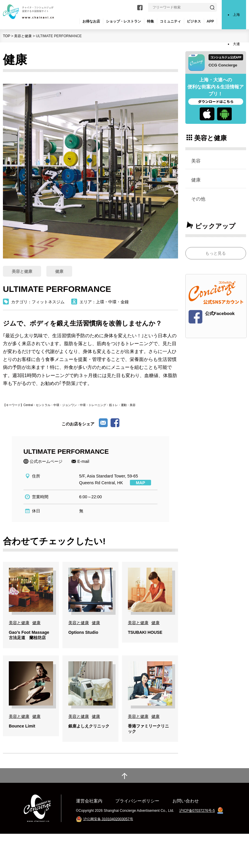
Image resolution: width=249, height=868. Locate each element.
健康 (196, 180)
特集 (150, 21)
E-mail (83, 461)
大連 (236, 44)
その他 (198, 199)
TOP (7, 36)
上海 (236, 15)
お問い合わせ (186, 835)
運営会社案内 (89, 835)
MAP (140, 483)
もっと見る (216, 253)
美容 (196, 161)
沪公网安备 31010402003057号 (108, 853)
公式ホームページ (46, 461)
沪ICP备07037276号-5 (197, 845)
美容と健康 (23, 36)
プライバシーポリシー (137, 835)
